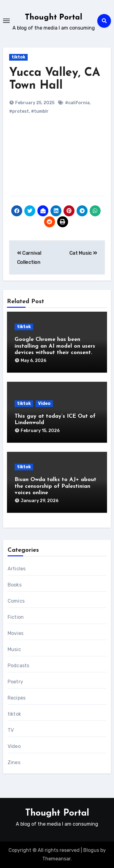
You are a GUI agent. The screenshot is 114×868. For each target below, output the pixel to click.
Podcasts (19, 666)
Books (15, 585)
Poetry (15, 682)
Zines (14, 762)
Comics (16, 601)
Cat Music (83, 253)
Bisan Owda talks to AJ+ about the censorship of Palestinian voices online (55, 486)
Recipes (17, 698)
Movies (16, 633)
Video (44, 404)
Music (14, 649)
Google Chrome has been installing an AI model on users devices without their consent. (55, 346)
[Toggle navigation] (6, 21)
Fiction (16, 617)
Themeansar (56, 859)
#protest (19, 111)
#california (77, 103)
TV (11, 730)
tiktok (18, 57)
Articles (17, 569)
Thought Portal (54, 18)
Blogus (91, 850)
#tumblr (40, 111)
